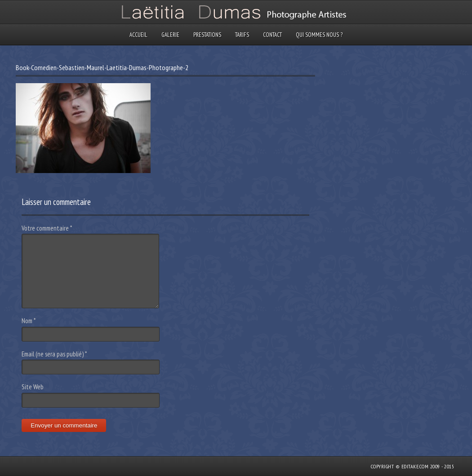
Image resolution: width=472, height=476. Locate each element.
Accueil (138, 35)
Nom (29, 321)
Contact (272, 35)
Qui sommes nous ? (319, 35)
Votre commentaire (47, 228)
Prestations (207, 35)
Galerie (170, 35)
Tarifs (242, 35)
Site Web (33, 387)
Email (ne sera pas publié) (54, 354)
